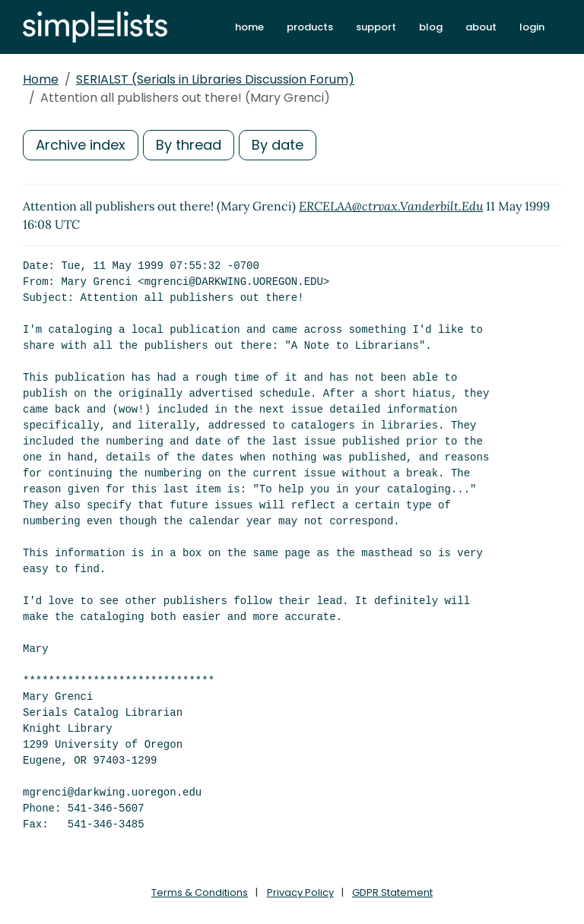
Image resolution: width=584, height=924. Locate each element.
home (249, 27)
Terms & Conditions (200, 892)
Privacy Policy (300, 892)
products (310, 27)
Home (41, 79)
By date (278, 145)
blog (431, 27)
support (376, 27)
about (481, 27)
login (532, 27)
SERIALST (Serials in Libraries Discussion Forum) (215, 79)
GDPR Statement (392, 892)
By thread (189, 145)
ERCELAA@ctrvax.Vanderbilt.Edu (391, 206)
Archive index (81, 145)
